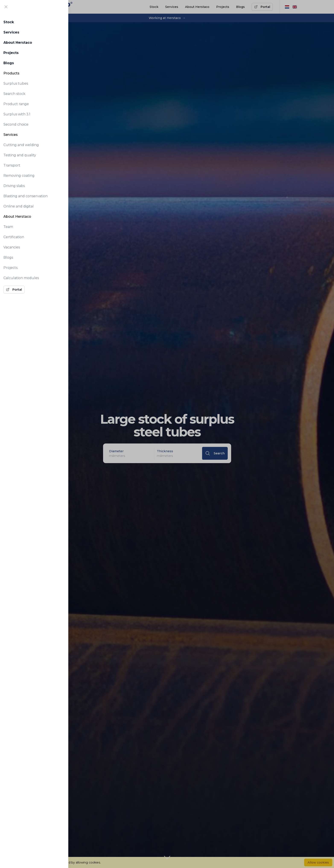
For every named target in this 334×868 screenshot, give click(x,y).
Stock (9, 22)
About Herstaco (18, 43)
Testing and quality (20, 155)
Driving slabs (14, 186)
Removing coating (19, 176)
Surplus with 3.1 (17, 114)
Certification (14, 237)
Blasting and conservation (26, 196)
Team (8, 227)
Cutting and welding (21, 145)
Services (11, 32)
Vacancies (12, 247)
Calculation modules (21, 278)
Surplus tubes (16, 83)
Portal (14, 290)
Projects (11, 53)
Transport (12, 165)
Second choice (16, 124)
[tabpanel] (34, 155)
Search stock (14, 94)
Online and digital (19, 206)
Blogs (9, 63)
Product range (16, 104)
